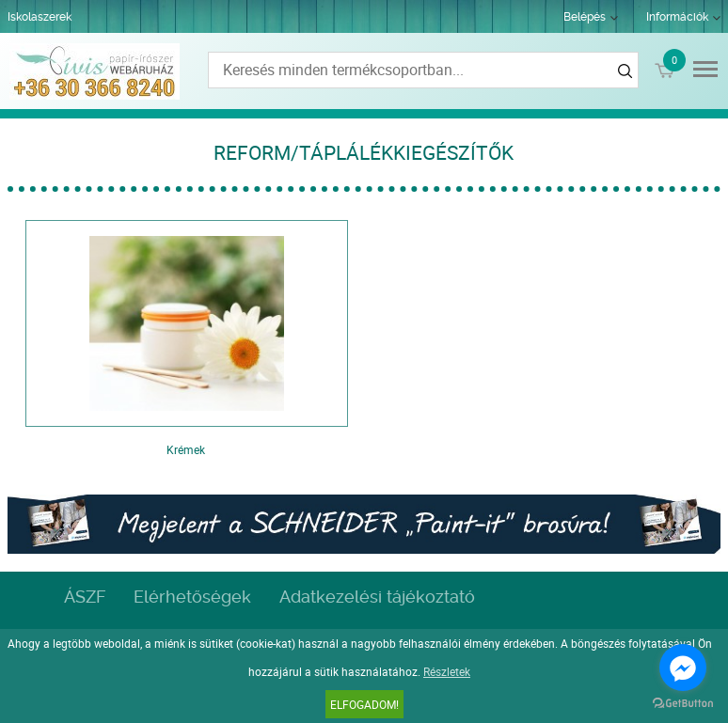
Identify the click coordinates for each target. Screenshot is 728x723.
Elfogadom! (364, 704)
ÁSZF (85, 597)
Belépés (585, 17)
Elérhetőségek (192, 597)
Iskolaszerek (40, 17)
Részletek (447, 671)
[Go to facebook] (683, 668)
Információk (677, 17)
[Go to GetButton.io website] (683, 704)
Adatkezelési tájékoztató (377, 597)
